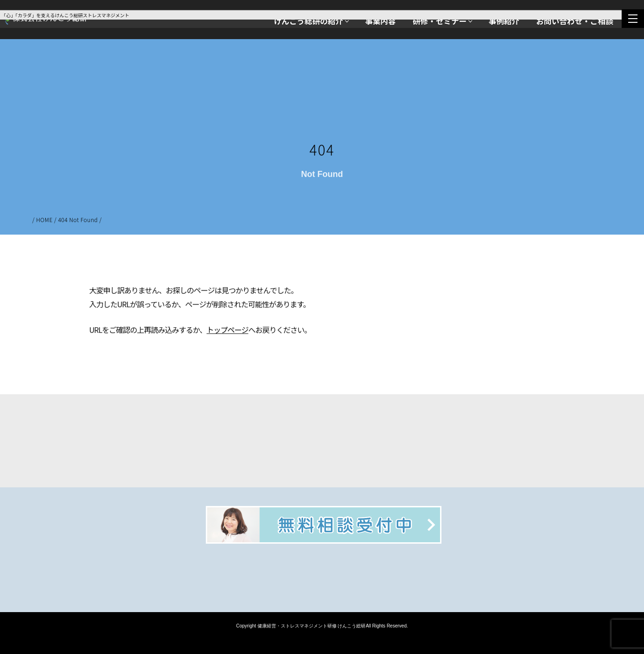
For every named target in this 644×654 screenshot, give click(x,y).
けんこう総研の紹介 (308, 21)
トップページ (228, 330)
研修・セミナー (440, 21)
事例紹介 (504, 21)
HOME (45, 220)
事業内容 (380, 21)
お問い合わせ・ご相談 (575, 21)
